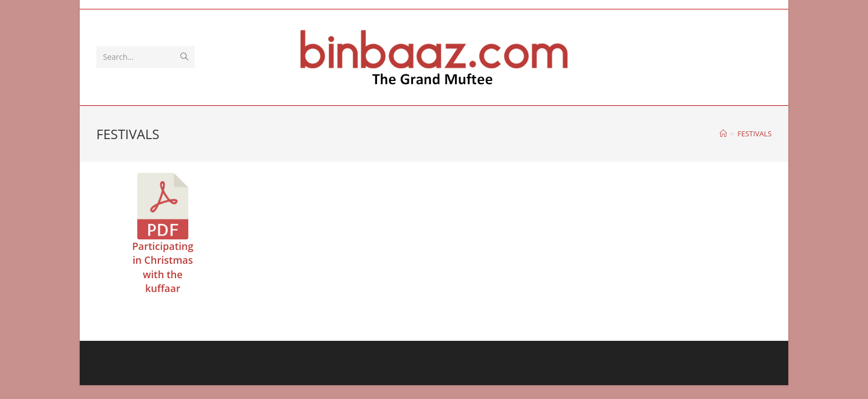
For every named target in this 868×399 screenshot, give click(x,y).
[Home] (723, 134)
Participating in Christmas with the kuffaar (163, 267)
